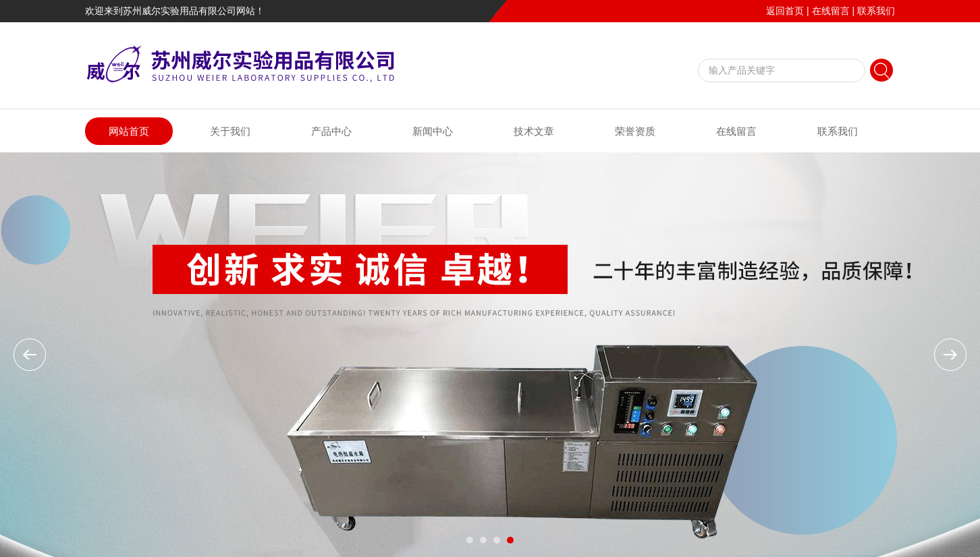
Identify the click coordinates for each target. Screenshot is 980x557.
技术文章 (534, 131)
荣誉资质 (635, 131)
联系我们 (876, 11)
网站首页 (129, 131)
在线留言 (831, 11)
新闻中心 (433, 131)
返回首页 (785, 11)
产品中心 (331, 131)
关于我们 (230, 131)
